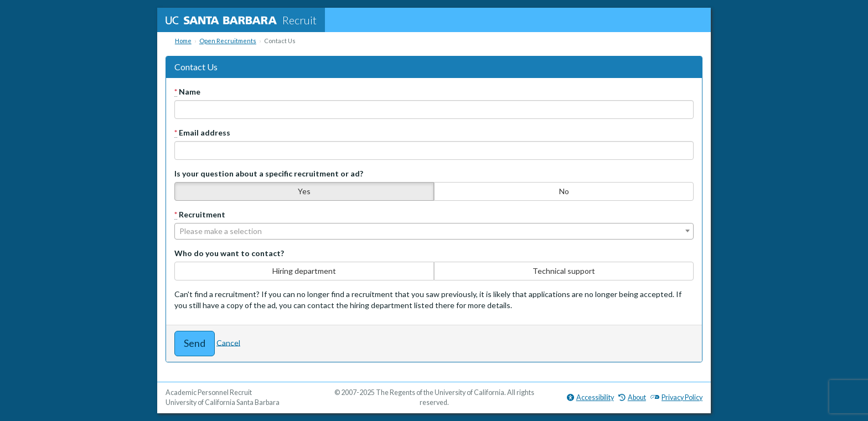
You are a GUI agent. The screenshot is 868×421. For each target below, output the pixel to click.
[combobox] (434, 231)
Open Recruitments (228, 41)
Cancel (228, 342)
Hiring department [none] (304, 271)
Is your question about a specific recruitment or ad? (269, 173)
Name (187, 92)
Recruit (241, 20)
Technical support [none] (564, 271)
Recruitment (200, 215)
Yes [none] (304, 191)
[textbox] (434, 231)
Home (183, 41)
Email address (202, 133)
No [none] (564, 191)
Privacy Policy (676, 397)
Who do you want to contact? (229, 253)
